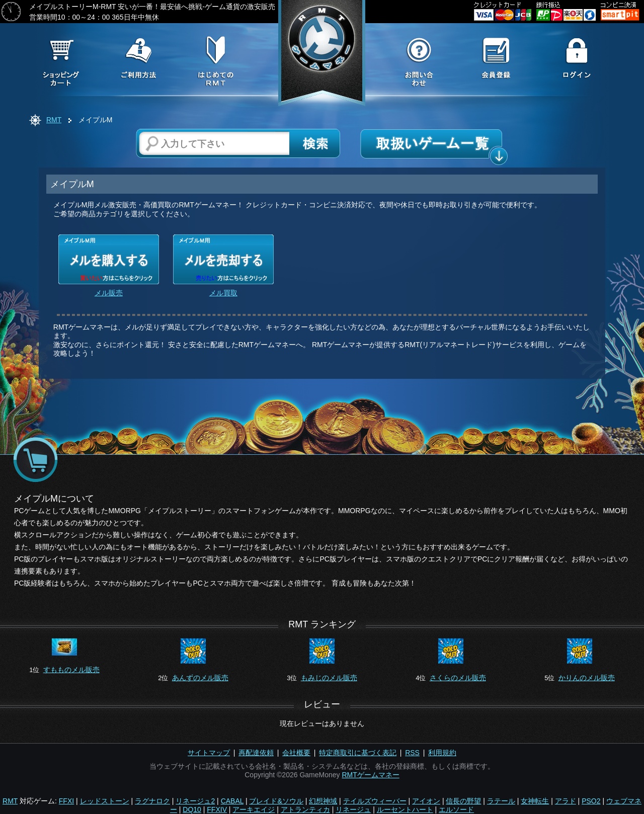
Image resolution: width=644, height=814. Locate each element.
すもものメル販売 (71, 670)
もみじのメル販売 (329, 678)
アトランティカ (305, 809)
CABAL (232, 801)
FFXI (66, 801)
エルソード (456, 809)
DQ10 (192, 809)
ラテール (501, 801)
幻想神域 (323, 801)
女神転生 (535, 801)
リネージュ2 (195, 801)
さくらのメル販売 (458, 678)
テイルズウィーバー (375, 801)
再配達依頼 (256, 753)
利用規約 (442, 753)
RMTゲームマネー (370, 775)
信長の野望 (463, 801)
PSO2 (591, 801)
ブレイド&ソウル (276, 801)
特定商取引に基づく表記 (358, 753)
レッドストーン (105, 801)
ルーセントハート (405, 809)
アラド (566, 801)
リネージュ (353, 809)
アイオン (426, 801)
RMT (54, 120)
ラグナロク (152, 801)
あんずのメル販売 (200, 678)
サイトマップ (209, 753)
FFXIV (217, 809)
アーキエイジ (254, 809)
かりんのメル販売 (587, 678)
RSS (412, 753)
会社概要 (296, 753)
